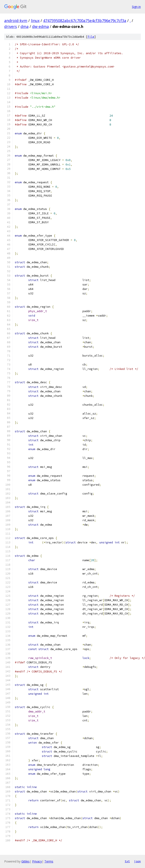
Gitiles (25, 861)
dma (25, 26)
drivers (11, 26)
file (91, 37)
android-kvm (16, 21)
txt (127, 861)
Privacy (37, 861)
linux (35, 21)
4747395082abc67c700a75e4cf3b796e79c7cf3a (85, 21)
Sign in (136, 7)
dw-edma (40, 26)
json (137, 861)
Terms (49, 861)
